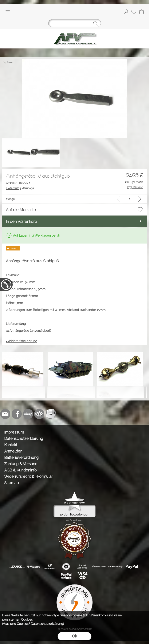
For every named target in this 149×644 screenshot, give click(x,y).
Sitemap (11, 483)
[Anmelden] (126, 12)
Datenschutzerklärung (24, 438)
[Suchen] (75, 23)
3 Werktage (20, 188)
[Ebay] (28, 414)
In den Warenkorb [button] (21, 222)
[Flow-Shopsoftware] (39, 414)
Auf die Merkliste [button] (21, 210)
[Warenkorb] (141, 12)
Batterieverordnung (21, 457)
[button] (8, 12)
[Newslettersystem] (51, 414)
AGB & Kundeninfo (20, 470)
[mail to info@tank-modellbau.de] (5, 414)
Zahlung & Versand (21, 464)
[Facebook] (17, 414)
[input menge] (130, 199)
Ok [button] (74, 636)
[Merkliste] (134, 12)
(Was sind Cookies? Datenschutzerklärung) (33, 624)
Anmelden (13, 451)
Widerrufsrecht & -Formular (29, 476)
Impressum (14, 432)
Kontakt (11, 445)
